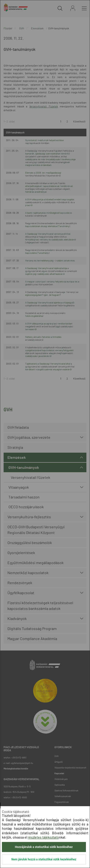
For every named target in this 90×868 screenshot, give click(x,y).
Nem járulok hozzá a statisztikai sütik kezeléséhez (44, 859)
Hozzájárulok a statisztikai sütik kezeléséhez (44, 847)
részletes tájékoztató (43, 837)
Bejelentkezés (73, 8)
